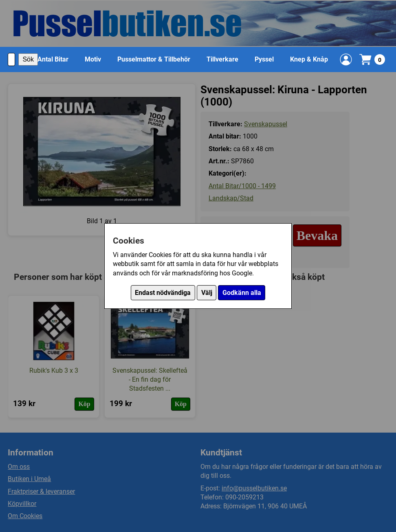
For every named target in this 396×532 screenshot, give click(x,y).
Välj (207, 293)
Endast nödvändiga (163, 293)
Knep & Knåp (309, 59)
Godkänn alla (242, 293)
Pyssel (264, 59)
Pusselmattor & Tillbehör (154, 59)
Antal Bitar (53, 59)
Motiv (93, 59)
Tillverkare (222, 59)
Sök (28, 59)
